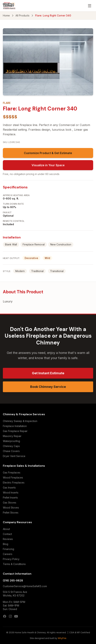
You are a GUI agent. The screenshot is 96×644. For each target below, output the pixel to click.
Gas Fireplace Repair (15, 431)
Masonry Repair (12, 436)
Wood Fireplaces (13, 478)
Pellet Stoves (11, 513)
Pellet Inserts (10, 498)
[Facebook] (5, 616)
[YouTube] (16, 616)
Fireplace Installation (15, 426)
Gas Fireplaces (12, 472)
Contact (7, 534)
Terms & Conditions (14, 564)
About (6, 529)
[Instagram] (10, 616)
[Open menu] (90, 6)
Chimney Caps (11, 446)
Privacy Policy (11, 559)
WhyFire (62, 638)
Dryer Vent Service (14, 456)
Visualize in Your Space (48, 165)
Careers (8, 554)
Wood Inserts (11, 493)
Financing (8, 549)
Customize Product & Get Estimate (48, 153)
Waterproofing (11, 441)
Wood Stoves (11, 508)
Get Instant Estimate (48, 373)
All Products (22, 15)
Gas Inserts (9, 488)
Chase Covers (11, 451)
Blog (6, 544)
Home (6, 15)
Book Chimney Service (48, 387)
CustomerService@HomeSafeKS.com (25, 586)
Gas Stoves (10, 503)
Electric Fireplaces (14, 483)
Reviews (8, 539)
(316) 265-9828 (13, 580)
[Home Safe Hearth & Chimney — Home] (9, 6)
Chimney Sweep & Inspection (20, 421)
